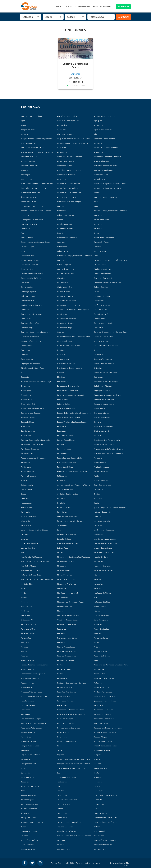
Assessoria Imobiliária (30, 166)
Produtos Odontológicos (31, 692)
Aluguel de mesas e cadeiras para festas (37, 139)
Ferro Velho (62, 453)
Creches (61, 332)
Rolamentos (62, 737)
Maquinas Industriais (65, 561)
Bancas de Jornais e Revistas (105, 197)
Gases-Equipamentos (102, 485)
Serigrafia (97, 755)
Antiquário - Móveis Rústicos (33, 148)
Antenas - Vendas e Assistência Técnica (73, 143)
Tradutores (62, 813)
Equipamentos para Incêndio (33, 408)
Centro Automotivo (65, 274)
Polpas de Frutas (28, 669)
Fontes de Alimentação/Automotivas (72, 471)
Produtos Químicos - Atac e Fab (34, 696)
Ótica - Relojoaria (101, 620)
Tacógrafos (62, 782)
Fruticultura (26, 480)
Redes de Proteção (65, 719)
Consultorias (26, 319)
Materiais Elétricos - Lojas (31, 575)
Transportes (62, 818)
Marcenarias (99, 561)
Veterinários (99, 836)
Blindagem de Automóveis (32, 220)
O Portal (68, 7)
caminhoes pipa (100, 251)
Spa (59, 773)
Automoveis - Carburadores (69, 184)
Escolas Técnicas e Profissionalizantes (72, 422)
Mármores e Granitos (66, 579)
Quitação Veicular (28, 705)
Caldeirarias (62, 247)
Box (23, 233)
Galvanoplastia (27, 485)
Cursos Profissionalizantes (31, 341)
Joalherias (98, 525)
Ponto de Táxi (99, 669)
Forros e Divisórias (29, 476)
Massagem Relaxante (102, 566)
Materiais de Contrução (103, 570)
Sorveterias (26, 773)
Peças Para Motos (28, 633)
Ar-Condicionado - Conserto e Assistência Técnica (41, 152)
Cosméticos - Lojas (65, 328)
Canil (96, 256)
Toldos (60, 809)
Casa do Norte (100, 265)
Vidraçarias (62, 840)
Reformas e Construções (104, 719)
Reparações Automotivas (31, 728)
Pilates (96, 642)
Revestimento (63, 732)
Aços (23, 121)
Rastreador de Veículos (103, 710)
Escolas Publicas (27, 422)
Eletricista (61, 377)
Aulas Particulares (101, 175)
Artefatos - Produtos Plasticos (70, 157)
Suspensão (98, 777)
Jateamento (62, 525)
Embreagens (26, 390)
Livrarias (24, 539)
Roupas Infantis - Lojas (103, 741)
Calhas (24, 251)
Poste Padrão (63, 678)
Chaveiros (25, 283)
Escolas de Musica (28, 418)
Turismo (24, 827)
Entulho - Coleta (64, 404)
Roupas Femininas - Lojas (67, 741)
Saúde (60, 750)
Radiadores (62, 705)
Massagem (61, 566)
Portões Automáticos (30, 678)
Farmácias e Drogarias (30, 449)
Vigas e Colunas (27, 845)
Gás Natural (98, 489)
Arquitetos (98, 152)
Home (59, 7)
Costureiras (98, 328)
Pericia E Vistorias (101, 638)
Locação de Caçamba (66, 539)
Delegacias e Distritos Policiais (106, 346)
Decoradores (26, 346)
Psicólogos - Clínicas (65, 701)
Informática (26, 521)
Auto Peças (62, 179)
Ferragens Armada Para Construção (108, 449)
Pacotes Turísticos (28, 624)
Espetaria (97, 422)
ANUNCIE (123, 7)
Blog (95, 7)
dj (22, 373)
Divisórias (98, 368)
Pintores (24, 647)
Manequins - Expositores (104, 552)
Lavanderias (98, 534)
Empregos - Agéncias (102, 390)
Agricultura (62, 130)
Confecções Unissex (102, 305)
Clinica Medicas (27, 287)
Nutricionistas (27, 615)
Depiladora (62, 354)
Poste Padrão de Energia (104, 678)
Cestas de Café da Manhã (31, 278)
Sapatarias (25, 750)
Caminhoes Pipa (27, 256)
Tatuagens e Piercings (30, 786)
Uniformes (98, 827)
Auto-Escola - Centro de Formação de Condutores (42, 184)
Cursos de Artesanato (30, 337)
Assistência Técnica (65, 166)
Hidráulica (61, 498)
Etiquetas (98, 435)
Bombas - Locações (29, 224)
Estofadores (26, 435)
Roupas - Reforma (28, 741)
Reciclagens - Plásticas (102, 714)
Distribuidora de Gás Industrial (70, 368)
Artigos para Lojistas (65, 161)
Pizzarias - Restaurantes (67, 656)
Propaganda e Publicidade (104, 696)
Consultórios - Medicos (67, 319)
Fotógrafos (62, 476)
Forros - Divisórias (101, 471)
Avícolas (97, 193)
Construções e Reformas (31, 314)
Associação (25, 175)
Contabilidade (99, 319)
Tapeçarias (98, 782)
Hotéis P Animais (64, 507)
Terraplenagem (63, 804)
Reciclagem (26, 714)
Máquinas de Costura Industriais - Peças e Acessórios (42, 579)
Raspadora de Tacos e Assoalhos (70, 710)
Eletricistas (98, 377)
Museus (60, 611)
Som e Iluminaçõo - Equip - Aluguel (71, 768)
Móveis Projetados (65, 606)
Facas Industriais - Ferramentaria (107, 440)
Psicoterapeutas (28, 701)
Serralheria (25, 759)
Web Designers (63, 849)
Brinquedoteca (27, 238)
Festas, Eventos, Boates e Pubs (70, 458)
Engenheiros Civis (28, 404)
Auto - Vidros (26, 179)
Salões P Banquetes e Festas (105, 746)
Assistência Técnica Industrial (105, 166)
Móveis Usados (100, 606)
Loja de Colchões (28, 548)
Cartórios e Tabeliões (30, 265)
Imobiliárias (62, 512)
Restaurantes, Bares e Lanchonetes (108, 728)
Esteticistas (62, 431)
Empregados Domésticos (68, 390)
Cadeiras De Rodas (101, 242)
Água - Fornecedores (67, 197)
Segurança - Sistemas (102, 750)
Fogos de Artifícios (65, 467)
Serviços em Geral (28, 764)
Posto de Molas (27, 683)
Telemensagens (27, 800)
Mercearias (98, 584)
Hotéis (96, 503)
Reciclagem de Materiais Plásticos (71, 714)
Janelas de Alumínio (102, 521)
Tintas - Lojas (99, 804)
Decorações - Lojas (101, 341)
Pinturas (97, 647)
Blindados (98, 215)
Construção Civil (100, 309)
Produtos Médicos (65, 687)
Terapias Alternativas (29, 804)
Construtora (62, 314)
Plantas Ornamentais (66, 660)
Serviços (97, 759)
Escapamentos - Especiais (31, 413)
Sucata (96, 773)
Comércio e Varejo (65, 296)
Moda (23, 593)
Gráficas (97, 494)
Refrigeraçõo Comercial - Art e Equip (36, 723)
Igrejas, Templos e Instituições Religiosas (110, 507)
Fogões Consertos (101, 467)
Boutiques (98, 229)
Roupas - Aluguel (100, 737)
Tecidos (24, 791)
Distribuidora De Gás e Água (33, 368)
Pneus (96, 660)
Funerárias (61, 480)
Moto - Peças (62, 597)
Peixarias (97, 633)
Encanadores (63, 399)
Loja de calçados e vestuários (106, 543)
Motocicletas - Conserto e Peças (70, 602)
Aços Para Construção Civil (68, 121)
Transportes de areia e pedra (106, 818)
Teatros (97, 786)
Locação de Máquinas (30, 543)
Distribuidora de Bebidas (104, 364)
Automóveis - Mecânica (30, 193)
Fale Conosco (107, 7)
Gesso (23, 494)
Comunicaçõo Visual (102, 296)
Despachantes (63, 359)
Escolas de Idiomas (101, 413)
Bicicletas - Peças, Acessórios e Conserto (110, 211)
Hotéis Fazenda (27, 507)
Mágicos (97, 575)
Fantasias (61, 444)
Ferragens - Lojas (64, 449)
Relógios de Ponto (101, 723)
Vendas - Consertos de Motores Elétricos (74, 836)
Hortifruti (98, 498)
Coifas (96, 292)
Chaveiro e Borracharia (103, 278)
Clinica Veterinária (65, 287)
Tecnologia (98, 791)
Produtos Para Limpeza (67, 692)
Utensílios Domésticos (66, 831)
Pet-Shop (61, 642)
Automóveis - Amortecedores (33, 188)
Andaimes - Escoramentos (104, 139)
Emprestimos (26, 399)
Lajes (59, 530)
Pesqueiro (25, 642)
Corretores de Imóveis (103, 323)
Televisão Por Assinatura (67, 800)
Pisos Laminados (100, 651)
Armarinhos (62, 152)
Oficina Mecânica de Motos (68, 615)
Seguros (61, 755)
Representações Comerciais (69, 728)
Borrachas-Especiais (65, 229)
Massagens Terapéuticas (31, 570)
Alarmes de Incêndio (66, 134)
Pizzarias (24, 656)
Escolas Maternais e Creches (69, 418)
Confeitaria (26, 309)
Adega (24, 125)
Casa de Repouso (64, 265)
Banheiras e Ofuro (28, 202)
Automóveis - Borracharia (68, 188)
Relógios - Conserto (65, 723)
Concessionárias (28, 301)
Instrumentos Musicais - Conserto (71, 521)
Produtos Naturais (101, 687)
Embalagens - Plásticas (103, 386)
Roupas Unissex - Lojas (30, 746)
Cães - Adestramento (66, 269)
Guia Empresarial (83, 7)
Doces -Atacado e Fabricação (105, 373)
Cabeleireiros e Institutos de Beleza (35, 242)
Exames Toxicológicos (66, 440)
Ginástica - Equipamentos (68, 494)
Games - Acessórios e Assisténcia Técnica (74, 485)
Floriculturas (26, 467)
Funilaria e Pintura (101, 480)
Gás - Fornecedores (65, 489)
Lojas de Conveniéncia (103, 548)
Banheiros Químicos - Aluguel (69, 202)
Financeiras (25, 463)
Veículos (24, 836)
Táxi (59, 786)
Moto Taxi (98, 597)
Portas (60, 674)
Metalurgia (62, 588)
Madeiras (25, 552)
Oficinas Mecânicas (101, 615)
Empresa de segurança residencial (71, 395)
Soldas (24, 768)
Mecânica (97, 579)
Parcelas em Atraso (29, 629)
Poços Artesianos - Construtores (34, 665)
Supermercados (27, 777)
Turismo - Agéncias (65, 827)
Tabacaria (25, 782)
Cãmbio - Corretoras (102, 269)
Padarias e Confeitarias (67, 624)
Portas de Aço (99, 674)
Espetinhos (25, 427)
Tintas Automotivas (29, 809)
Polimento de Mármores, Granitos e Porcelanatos (114, 665)
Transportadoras (100, 813)
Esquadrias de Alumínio (103, 427)
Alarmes (24, 134)
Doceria (60, 373)
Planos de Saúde (28, 660)
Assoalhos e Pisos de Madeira (69, 170)
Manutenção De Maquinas (31, 557)
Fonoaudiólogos (28, 471)
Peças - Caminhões (101, 629)
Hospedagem (26, 503)
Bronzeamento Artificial (67, 238)
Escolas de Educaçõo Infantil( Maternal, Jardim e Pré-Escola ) (82, 413)
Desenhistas (99, 354)
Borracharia (26, 229)
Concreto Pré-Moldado (67, 301)
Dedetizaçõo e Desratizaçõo (69, 346)
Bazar (96, 206)
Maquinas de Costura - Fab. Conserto (36, 561)
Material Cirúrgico (65, 575)
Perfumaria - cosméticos (67, 638)
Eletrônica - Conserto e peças (106, 382)
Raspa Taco (98, 705)
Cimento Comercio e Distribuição (107, 283)
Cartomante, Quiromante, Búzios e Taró (110, 260)
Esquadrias (62, 427)
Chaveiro (61, 278)
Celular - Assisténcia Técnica (32, 274)
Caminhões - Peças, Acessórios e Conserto (74, 256)
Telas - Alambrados (29, 795)
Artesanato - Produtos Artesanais (107, 157)
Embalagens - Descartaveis (68, 386)
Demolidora (26, 350)
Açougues (98, 121)
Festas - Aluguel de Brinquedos (34, 458)
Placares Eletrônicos (102, 656)
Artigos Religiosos (101, 161)
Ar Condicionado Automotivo (106, 148)
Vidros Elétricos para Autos (105, 840)
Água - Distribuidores (30, 197)
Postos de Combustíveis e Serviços (71, 683)
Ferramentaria (27, 453)
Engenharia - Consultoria (104, 399)
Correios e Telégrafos (30, 323)
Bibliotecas (62, 211)
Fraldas (97, 476)
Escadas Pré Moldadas (66, 408)
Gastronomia (26, 489)
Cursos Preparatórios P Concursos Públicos (75, 337)
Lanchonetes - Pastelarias (104, 530)
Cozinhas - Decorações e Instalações (36, 332)
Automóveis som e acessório (69, 193)
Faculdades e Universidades (32, 444)
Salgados (61, 746)
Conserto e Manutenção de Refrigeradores (75, 309)
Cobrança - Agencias (29, 292)
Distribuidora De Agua (66, 364)
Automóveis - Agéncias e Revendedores (110, 184)
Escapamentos (100, 408)
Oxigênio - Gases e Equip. (68, 620)
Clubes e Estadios (101, 287)
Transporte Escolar (29, 818)
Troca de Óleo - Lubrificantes (106, 822)
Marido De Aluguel (29, 566)
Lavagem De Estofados (67, 534)
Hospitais (61, 503)
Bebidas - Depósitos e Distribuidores (36, 211)
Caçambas (61, 242)
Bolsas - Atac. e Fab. (102, 220)
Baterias (61, 206)
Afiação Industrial (28, 130)
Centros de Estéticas (102, 274)
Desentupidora (27, 359)
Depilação (25, 354)
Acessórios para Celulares (68, 116)
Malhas (60, 552)
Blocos (60, 220)
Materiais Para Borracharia (32, 116)
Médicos (97, 588)
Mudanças (25, 611)
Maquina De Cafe (101, 557)
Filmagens (98, 458)
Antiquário (98, 143)
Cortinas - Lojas (27, 328)
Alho (96, 134)
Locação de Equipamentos (105, 539)
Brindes (97, 233)
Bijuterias (25, 215)
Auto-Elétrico (99, 179)
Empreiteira (26, 395)
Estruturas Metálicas (65, 435)
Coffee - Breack (64, 292)
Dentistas (61, 350)
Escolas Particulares (102, 418)
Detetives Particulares (103, 359)
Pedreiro (61, 633)
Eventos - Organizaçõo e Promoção (35, 440)
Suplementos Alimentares (68, 777)
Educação (25, 377)
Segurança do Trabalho (30, 755)
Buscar (123, 17)
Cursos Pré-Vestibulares (103, 337)
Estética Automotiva (102, 431)
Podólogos (62, 665)
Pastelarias (61, 629)
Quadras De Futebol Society (105, 701)
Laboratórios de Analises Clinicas (34, 530)
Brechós (61, 233)
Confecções (99, 301)
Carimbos (61, 260)
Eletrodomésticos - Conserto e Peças (36, 382)
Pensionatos (26, 638)
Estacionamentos (28, 431)
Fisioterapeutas (100, 463)
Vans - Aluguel (99, 831)
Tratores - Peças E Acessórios (69, 822)
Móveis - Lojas (27, 606)
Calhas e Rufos (63, 251)
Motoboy (25, 602)
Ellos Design (127, 864)
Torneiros (25, 813)
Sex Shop (97, 764)
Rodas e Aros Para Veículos (105, 732)
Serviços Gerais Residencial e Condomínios (75, 764)
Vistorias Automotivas (103, 845)
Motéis (24, 597)
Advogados (62, 125)
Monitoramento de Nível (67, 593)
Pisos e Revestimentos (66, 651)
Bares (96, 202)
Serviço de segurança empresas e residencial (75, 759)
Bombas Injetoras (64, 224)
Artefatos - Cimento (29, 157)
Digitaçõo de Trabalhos (31, 364)
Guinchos (25, 498)
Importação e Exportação (68, 516)
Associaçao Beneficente (103, 170)
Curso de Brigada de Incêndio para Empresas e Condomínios (119, 332)
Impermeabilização (29, 516)
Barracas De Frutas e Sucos (32, 206)
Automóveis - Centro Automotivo (108, 188)
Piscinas (24, 651)
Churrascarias (63, 283)
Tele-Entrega (62, 795)
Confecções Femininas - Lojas (69, 305)
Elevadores (26, 386)
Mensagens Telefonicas (67, 584)
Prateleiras (98, 683)
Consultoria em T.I (101, 314)
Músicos (97, 611)
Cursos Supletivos (64, 341)
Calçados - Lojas (27, 247)
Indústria (97, 516)
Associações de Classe (66, 175)
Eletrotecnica (63, 382)
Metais (24, 588)
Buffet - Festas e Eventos (104, 238)
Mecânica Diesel (27, 584)
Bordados (98, 224)
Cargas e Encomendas (30, 260)
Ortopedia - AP (27, 620)
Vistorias (61, 845)
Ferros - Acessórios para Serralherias (108, 453)
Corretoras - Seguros (66, 323)
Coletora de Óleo (28, 296)
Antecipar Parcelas (28, 143)
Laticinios (25, 534)
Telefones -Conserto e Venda (106, 795)
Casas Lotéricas (27, 269)
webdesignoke (100, 849)
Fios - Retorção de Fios (67, 463)
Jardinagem (26, 525)
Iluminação (25, 512)
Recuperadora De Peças (31, 719)
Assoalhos (25, 170)
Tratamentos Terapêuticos (32, 822)
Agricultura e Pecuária (103, 130)
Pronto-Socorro (64, 696)
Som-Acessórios (100, 768)
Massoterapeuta (64, 570)
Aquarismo (62, 148)
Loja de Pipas (63, 548)
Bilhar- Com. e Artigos (66, 215)
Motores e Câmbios (102, 602)
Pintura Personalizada (66, 647)
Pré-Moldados (27, 687)
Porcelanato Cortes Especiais (33, 674)
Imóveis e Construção (103, 512)
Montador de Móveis (102, 593)
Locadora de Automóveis (68, 543)
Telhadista (98, 800)
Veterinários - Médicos (30, 840)
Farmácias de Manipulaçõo (104, 444)
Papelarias (98, 624)
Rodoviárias (26, 737)
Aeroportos (99, 125)
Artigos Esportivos (29, 161)
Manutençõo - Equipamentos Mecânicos (74, 557)
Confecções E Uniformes (31, 305)
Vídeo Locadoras (28, 849)
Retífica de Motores (29, 732)
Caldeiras (97, 247)
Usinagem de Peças (29, 831)
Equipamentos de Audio (104, 404)
